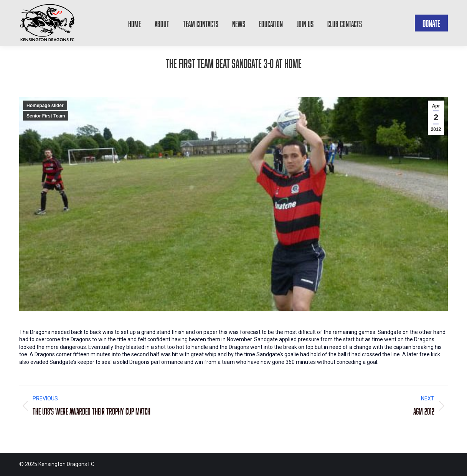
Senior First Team (46, 116)
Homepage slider (45, 106)
